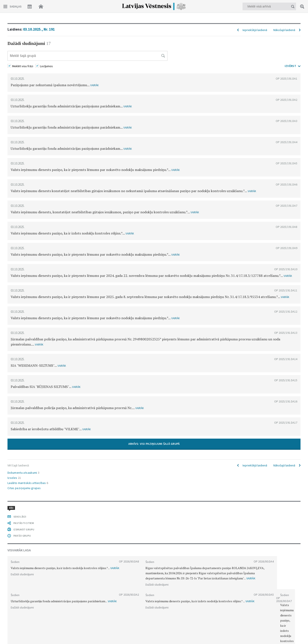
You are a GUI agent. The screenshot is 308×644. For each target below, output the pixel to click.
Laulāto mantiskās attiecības (28, 483)
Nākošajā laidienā (284, 30)
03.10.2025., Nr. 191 (39, 29)
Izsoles (14, 478)
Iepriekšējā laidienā (255, 30)
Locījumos (46, 66)
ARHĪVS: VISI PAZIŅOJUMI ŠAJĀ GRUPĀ (154, 444)
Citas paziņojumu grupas (24, 488)
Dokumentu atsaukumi (23, 473)
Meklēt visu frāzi (23, 66)
